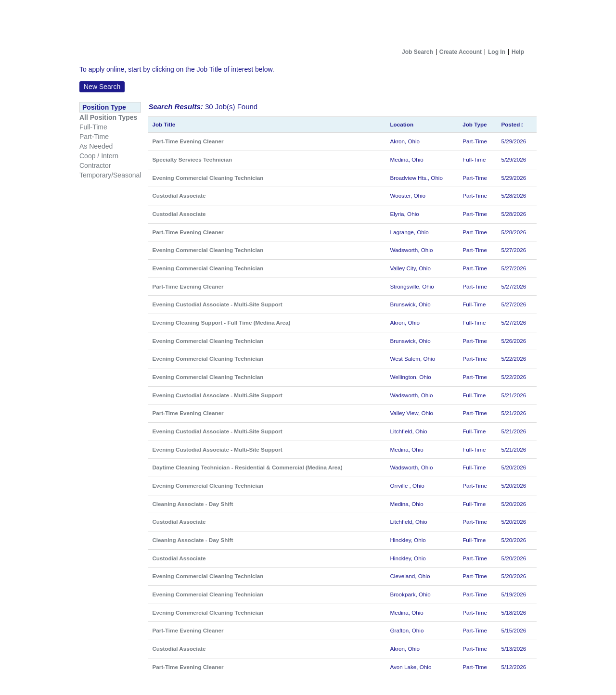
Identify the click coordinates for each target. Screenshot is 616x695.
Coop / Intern (99, 156)
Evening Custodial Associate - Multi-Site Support (217, 304)
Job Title (164, 124)
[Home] (308, 22)
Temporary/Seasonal (110, 175)
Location (402, 124)
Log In (497, 52)
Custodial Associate (179, 196)
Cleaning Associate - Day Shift (192, 504)
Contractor (95, 165)
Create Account (461, 52)
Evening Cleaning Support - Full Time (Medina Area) (221, 322)
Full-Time (93, 127)
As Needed (96, 146)
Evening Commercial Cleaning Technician (208, 178)
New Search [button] (102, 87)
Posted (512, 124)
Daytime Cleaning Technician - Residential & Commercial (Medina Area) (247, 467)
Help (518, 52)
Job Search (417, 52)
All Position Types (108, 117)
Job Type (475, 124)
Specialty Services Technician (192, 159)
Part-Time (94, 137)
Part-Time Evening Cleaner (188, 141)
